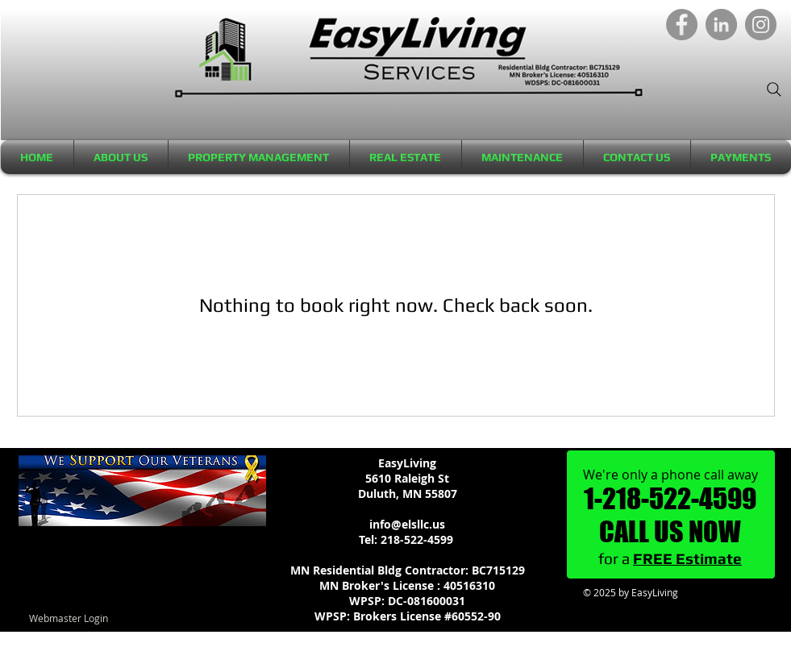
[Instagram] (761, 25)
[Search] (774, 89)
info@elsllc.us (407, 524)
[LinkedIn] (721, 25)
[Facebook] (682, 25)
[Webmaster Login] (69, 618)
